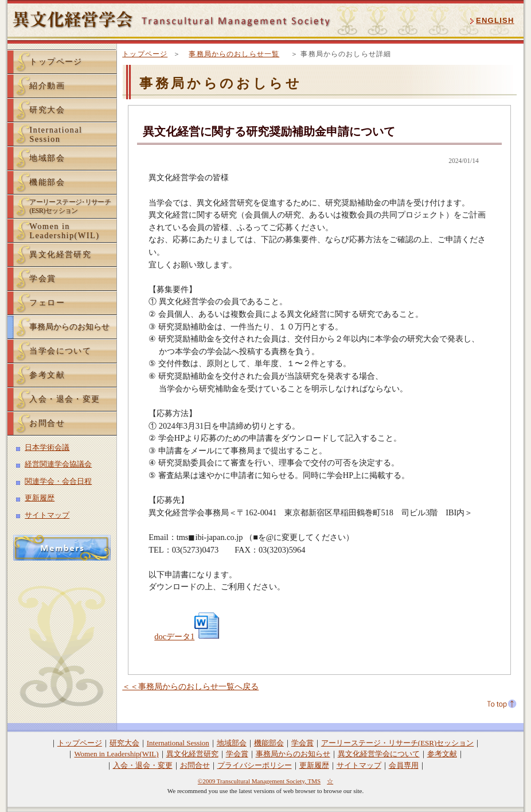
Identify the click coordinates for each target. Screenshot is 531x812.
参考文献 (47, 375)
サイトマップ (47, 515)
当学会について (60, 351)
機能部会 (47, 182)
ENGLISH (495, 20)
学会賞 (42, 278)
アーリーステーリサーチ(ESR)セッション (70, 206)
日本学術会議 (47, 447)
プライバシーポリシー (255, 765)
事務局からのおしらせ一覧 (234, 54)
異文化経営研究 (60, 254)
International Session (178, 743)
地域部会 (47, 158)
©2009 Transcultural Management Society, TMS (259, 781)
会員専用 (404, 765)
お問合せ (47, 423)
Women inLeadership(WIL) (64, 231)
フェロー (47, 302)
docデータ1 (188, 636)
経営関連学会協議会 (58, 464)
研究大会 (47, 110)
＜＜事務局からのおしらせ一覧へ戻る (190, 686)
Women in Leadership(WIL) (116, 754)
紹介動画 (47, 86)
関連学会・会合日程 (58, 481)
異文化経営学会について (379, 754)
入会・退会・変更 (65, 399)
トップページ (145, 54)
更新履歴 (40, 498)
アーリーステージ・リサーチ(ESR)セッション (397, 743)
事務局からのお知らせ (69, 327)
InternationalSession (56, 134)
